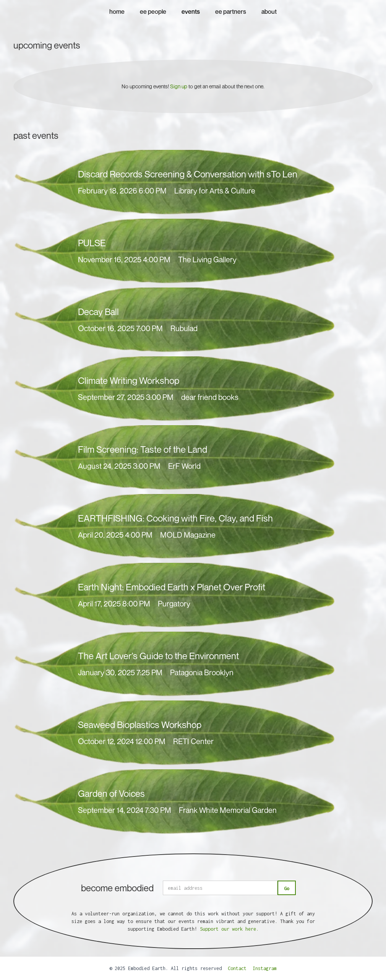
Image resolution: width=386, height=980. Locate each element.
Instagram (265, 968)
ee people (153, 11)
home (117, 11)
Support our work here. (229, 929)
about (269, 11)
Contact (237, 968)
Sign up (179, 86)
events (191, 11)
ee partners (231, 11)
